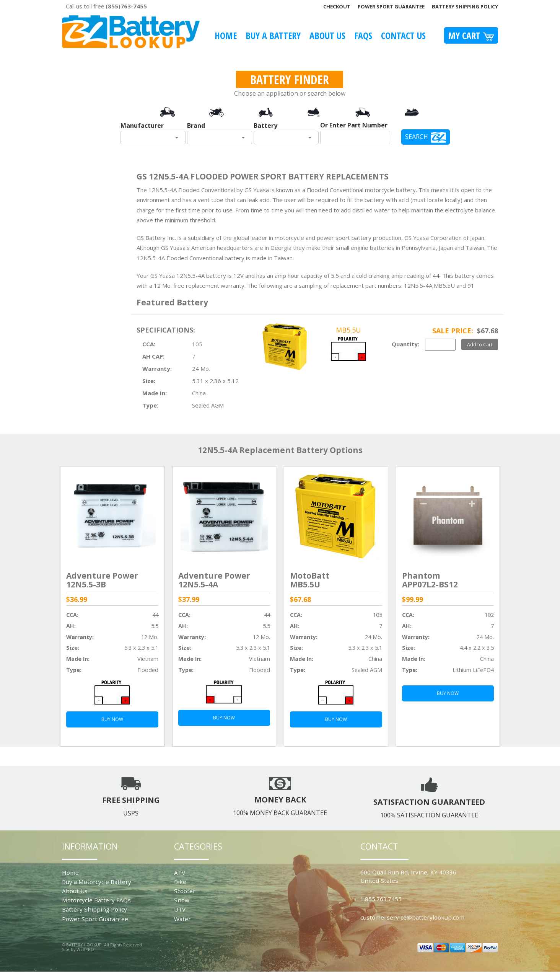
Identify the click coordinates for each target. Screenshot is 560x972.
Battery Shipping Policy (465, 7)
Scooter (185, 891)
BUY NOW (112, 719)
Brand (196, 126)
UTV (180, 909)
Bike (180, 882)
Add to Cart (480, 344)
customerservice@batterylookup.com (412, 917)
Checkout (337, 7)
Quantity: (405, 344)
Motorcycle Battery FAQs (96, 900)
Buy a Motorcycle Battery (97, 882)
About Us (327, 35)
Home (226, 35)
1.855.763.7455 (381, 899)
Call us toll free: (106, 6)
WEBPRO (85, 949)
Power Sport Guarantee (391, 7)
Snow (182, 900)
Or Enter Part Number (354, 125)
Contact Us (403, 35)
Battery (265, 126)
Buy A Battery (273, 35)
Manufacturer (142, 126)
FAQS (363, 35)
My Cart (471, 35)
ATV (180, 873)
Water (182, 919)
